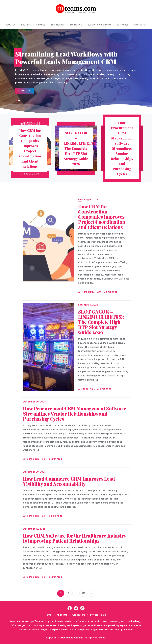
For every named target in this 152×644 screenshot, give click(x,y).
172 (84, 593)
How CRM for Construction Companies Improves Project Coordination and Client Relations (102, 217)
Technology (86, 292)
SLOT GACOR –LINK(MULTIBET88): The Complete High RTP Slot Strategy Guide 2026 (101, 322)
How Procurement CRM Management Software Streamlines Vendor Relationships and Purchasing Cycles (75, 413)
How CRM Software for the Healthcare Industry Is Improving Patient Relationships (75, 538)
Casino (83, 389)
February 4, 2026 (88, 305)
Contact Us (79, 615)
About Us (62, 615)
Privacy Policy (98, 615)
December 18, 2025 (34, 529)
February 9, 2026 (88, 200)
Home (48, 615)
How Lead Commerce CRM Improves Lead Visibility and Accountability (69, 481)
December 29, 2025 (34, 402)
